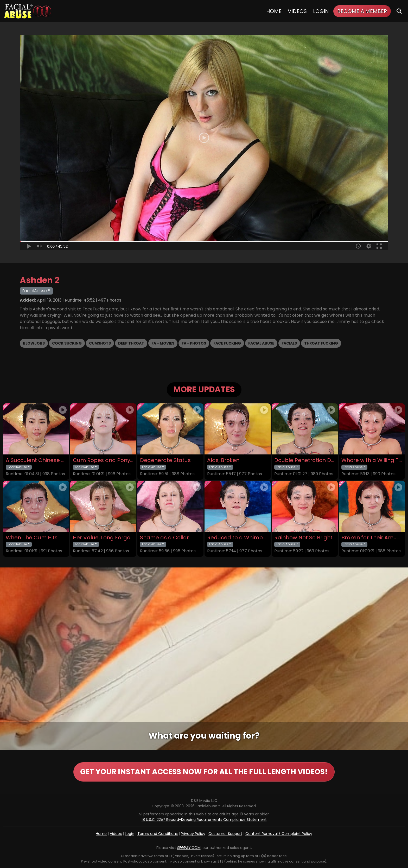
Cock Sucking (67, 343)
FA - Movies (163, 343)
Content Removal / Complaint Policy (279, 834)
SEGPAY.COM (189, 848)
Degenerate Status (165, 460)
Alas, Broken (223, 460)
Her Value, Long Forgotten (103, 538)
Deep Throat (131, 343)
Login (321, 11)
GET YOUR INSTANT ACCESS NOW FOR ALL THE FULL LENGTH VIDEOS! (204, 772)
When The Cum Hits (32, 538)
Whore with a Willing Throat (372, 460)
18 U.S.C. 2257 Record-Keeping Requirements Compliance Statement (204, 820)
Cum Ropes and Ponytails (103, 460)
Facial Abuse (261, 343)
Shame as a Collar (164, 538)
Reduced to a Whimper (238, 538)
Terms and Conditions (158, 834)
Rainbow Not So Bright (303, 538)
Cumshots (100, 343)
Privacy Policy (193, 834)
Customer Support (225, 834)
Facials (289, 343)
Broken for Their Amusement (372, 538)
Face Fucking (227, 343)
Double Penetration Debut (305, 460)
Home (274, 11)
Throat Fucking (321, 343)
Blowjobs (34, 343)
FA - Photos (194, 343)
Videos (297, 11)
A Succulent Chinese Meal (36, 460)
